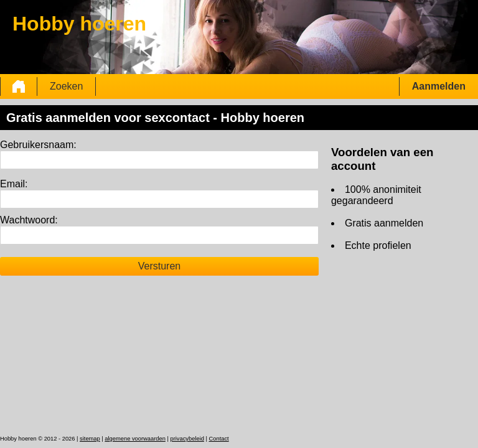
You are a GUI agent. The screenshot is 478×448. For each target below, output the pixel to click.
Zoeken (66, 86)
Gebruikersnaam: (38, 145)
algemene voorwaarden (135, 439)
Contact (219, 439)
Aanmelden (439, 86)
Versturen (159, 266)
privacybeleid (187, 439)
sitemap (90, 439)
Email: (14, 184)
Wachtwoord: (29, 220)
